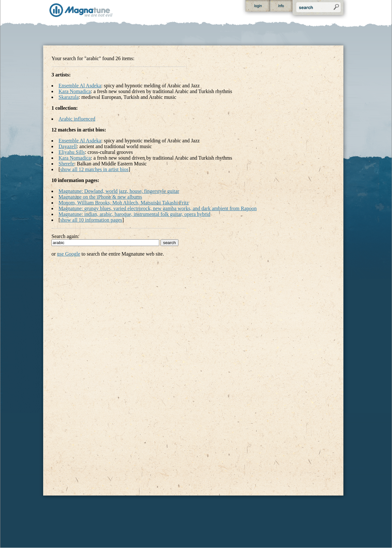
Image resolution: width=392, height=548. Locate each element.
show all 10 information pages (91, 220)
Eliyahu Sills (72, 152)
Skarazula (69, 97)
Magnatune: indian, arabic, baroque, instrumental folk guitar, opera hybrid (134, 214)
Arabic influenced (77, 119)
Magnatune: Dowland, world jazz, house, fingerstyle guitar (119, 191)
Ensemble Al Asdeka (80, 86)
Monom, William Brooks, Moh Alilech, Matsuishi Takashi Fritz (124, 203)
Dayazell (68, 146)
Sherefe (66, 164)
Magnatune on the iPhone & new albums (100, 197)
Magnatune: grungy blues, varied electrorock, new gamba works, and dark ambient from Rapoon (158, 208)
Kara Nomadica (75, 91)
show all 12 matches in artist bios (94, 169)
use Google (68, 254)
